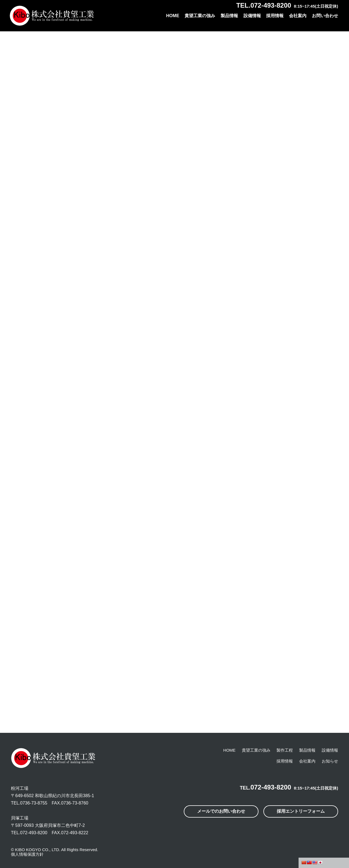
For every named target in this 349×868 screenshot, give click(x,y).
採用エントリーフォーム (301, 811)
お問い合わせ (325, 16)
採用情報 (275, 16)
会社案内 (298, 16)
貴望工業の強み (200, 16)
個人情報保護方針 (27, 854)
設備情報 (252, 16)
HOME (173, 16)
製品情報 (229, 16)
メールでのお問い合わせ (221, 811)
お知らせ (330, 761)
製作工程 (285, 750)
